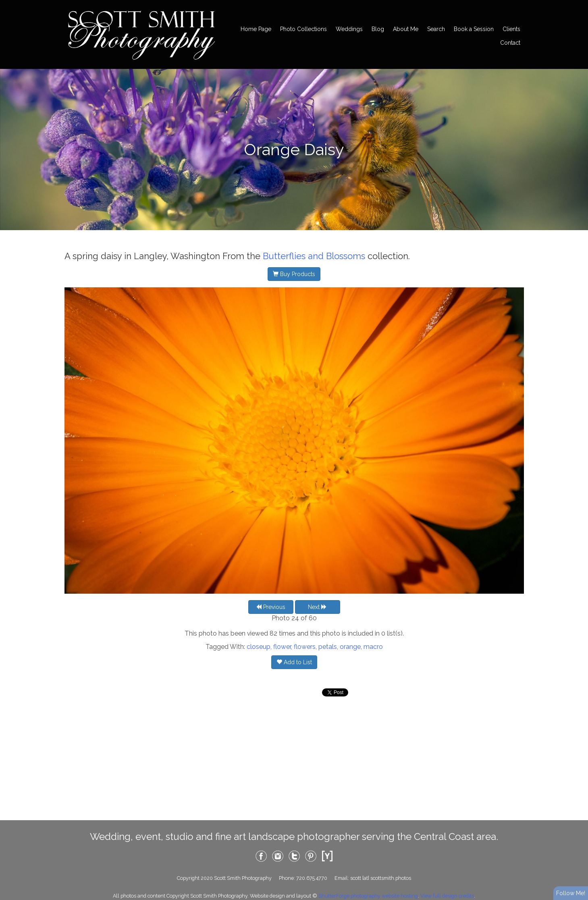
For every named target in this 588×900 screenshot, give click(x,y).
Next (317, 607)
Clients (511, 29)
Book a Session (474, 29)
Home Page (256, 29)
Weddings (349, 29)
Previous (271, 607)
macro (373, 647)
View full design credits (447, 896)
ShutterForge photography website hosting (368, 896)
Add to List (294, 662)
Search (436, 29)
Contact (510, 43)
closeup (259, 647)
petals (328, 647)
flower (282, 647)
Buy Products (294, 274)
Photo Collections (303, 29)
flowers (305, 647)
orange (350, 647)
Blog (378, 29)
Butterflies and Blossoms (314, 256)
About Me (406, 29)
